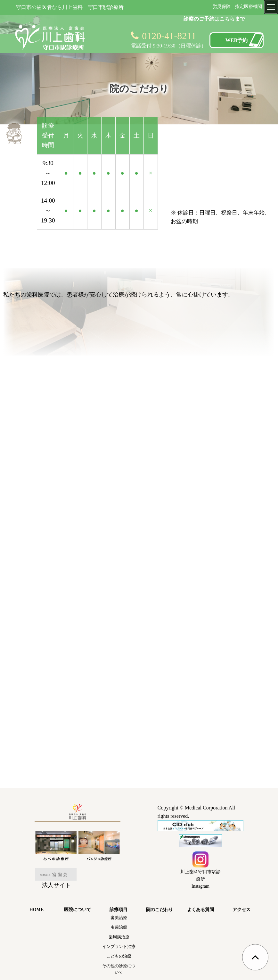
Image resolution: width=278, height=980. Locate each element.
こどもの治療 (119, 956)
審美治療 (119, 918)
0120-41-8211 (169, 36)
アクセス (241, 910)
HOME (37, 910)
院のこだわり (159, 910)
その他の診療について (119, 969)
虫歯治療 (119, 927)
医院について (78, 910)
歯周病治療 (119, 937)
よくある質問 (200, 910)
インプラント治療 (119, 946)
